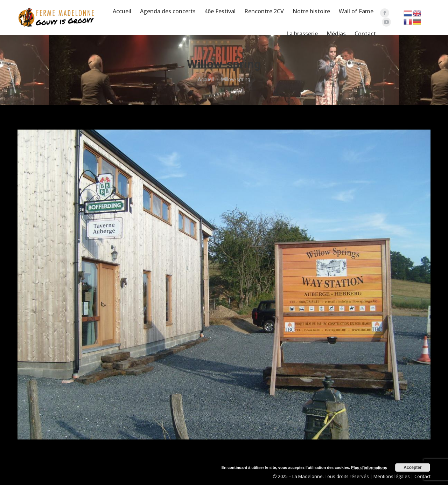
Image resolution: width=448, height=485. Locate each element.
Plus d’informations (369, 467)
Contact (422, 476)
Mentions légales (392, 476)
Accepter (412, 467)
